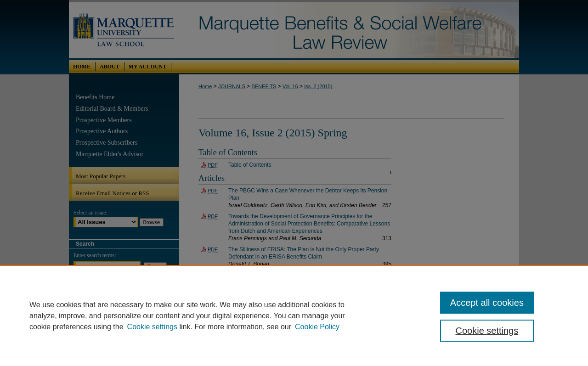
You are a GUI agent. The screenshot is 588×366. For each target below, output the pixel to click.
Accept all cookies (487, 303)
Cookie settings (152, 327)
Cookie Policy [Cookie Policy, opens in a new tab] (317, 327)
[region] (294, 315)
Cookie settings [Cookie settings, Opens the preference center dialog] (487, 331)
